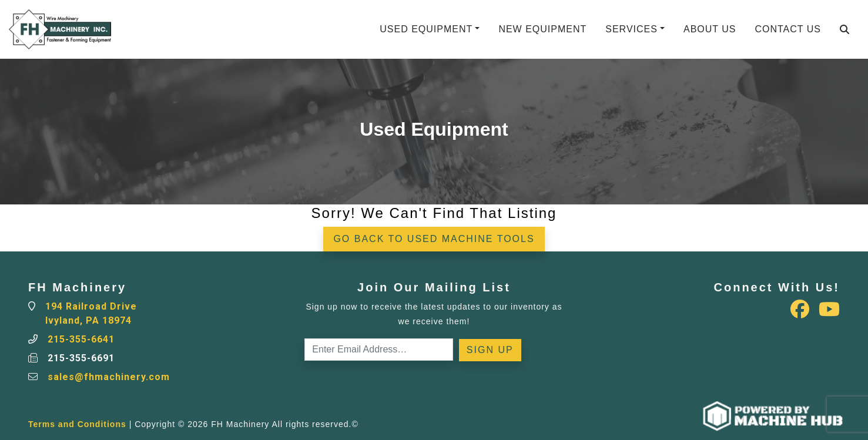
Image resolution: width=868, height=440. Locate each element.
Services (631, 29)
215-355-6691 (81, 358)
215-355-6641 (81, 339)
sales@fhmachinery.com (109, 377)
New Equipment (542, 29)
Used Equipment (426, 29)
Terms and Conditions (77, 424)
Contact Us (788, 29)
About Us (710, 29)
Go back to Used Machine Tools (434, 239)
